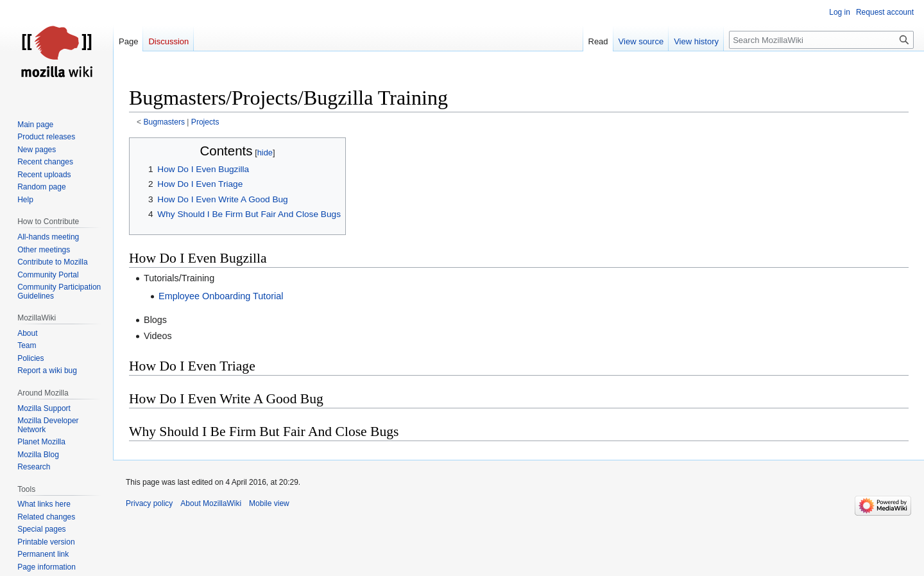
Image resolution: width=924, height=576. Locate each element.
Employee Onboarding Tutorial (221, 296)
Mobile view (269, 503)
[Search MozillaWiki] (821, 40)
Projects (205, 122)
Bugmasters (164, 122)
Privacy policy (149, 503)
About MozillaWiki (211, 503)
